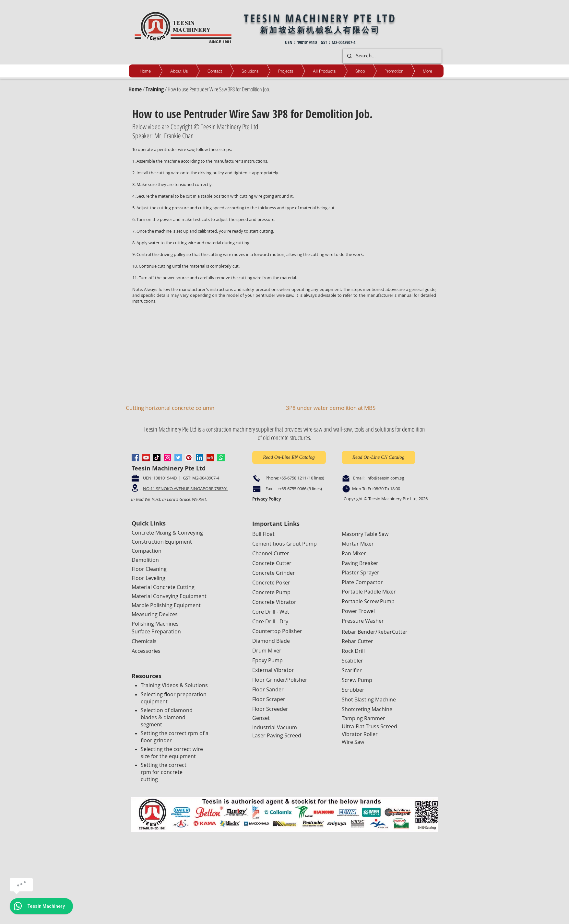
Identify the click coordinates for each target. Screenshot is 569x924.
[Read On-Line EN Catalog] (289, 457)
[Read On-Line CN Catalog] (379, 457)
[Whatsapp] (221, 458)
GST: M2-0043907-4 (201, 478)
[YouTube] (146, 458)
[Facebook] (135, 458)
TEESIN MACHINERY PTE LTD (320, 18)
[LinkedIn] (200, 458)
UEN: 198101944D (160, 478)
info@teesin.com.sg (385, 478)
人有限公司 (357, 30)
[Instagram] (167, 458)
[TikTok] (157, 458)
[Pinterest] (189, 458)
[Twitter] (178, 458)
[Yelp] (210, 458)
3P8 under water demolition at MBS (331, 408)
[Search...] (392, 56)
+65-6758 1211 (293, 478)
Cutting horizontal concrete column (170, 408)
